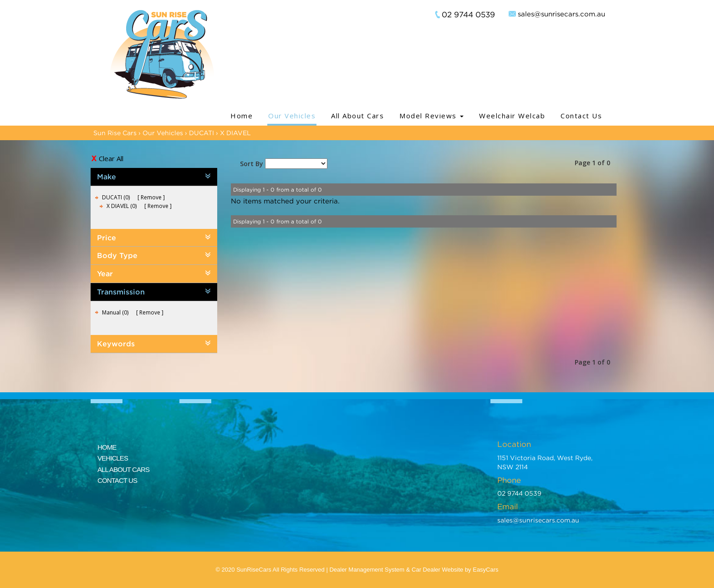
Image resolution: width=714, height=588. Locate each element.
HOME (107, 447)
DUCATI (201, 133)
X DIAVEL (235, 133)
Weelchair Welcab (512, 116)
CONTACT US (117, 480)
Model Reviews (431, 116)
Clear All (111, 158)
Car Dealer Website (437, 570)
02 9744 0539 (468, 15)
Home (242, 116)
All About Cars (357, 116)
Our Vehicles (292, 116)
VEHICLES (113, 458)
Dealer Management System (367, 570)
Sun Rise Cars (115, 133)
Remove (151, 197)
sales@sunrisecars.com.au (561, 14)
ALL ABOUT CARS (123, 469)
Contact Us (581, 116)
